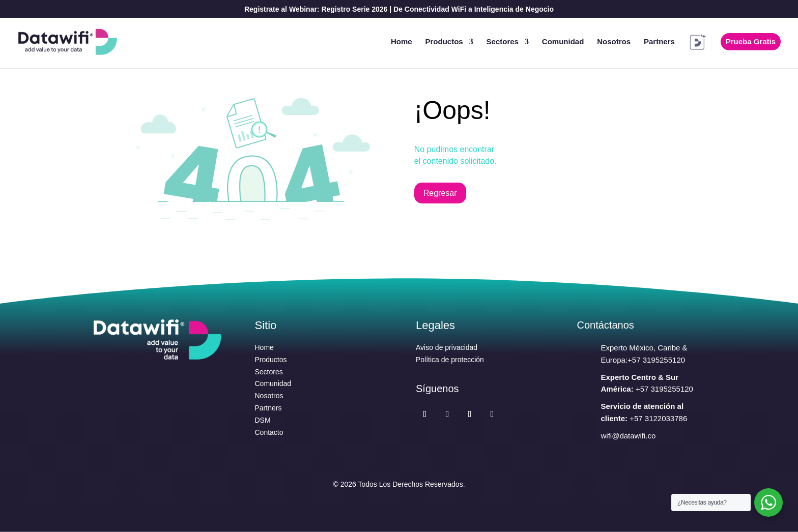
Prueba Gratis (751, 41)
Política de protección (450, 360)
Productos (444, 42)
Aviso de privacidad (447, 347)
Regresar (440, 193)
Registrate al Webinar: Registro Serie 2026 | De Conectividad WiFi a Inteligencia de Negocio (399, 9)
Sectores (503, 42)
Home (402, 42)
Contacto (269, 432)
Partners (659, 42)
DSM (263, 420)
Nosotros (614, 42)
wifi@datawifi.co (629, 436)
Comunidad (563, 42)
